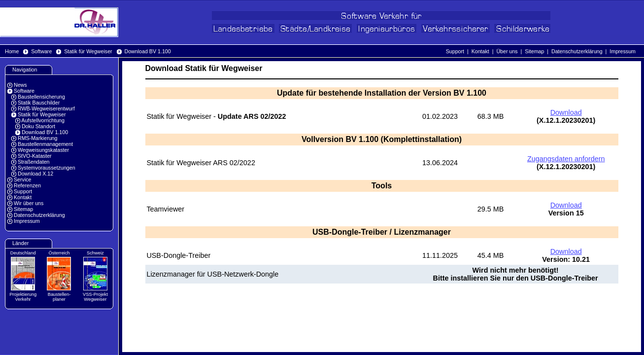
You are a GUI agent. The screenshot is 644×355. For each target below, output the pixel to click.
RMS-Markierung (38, 138)
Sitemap (534, 51)
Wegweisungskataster (43, 150)
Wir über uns (29, 203)
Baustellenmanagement (45, 144)
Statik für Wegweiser (88, 51)
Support (455, 51)
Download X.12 (35, 174)
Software (41, 51)
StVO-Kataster (35, 156)
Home (12, 51)
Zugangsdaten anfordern (566, 159)
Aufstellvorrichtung (43, 120)
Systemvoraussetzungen (47, 168)
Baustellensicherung (41, 97)
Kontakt (480, 51)
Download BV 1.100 (147, 51)
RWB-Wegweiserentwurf (46, 108)
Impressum (623, 51)
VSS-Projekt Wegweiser (95, 297)
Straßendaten (34, 162)
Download (566, 112)
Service (23, 179)
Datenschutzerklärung (577, 51)
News (20, 85)
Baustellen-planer (59, 297)
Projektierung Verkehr (23, 297)
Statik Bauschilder (39, 103)
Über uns (507, 51)
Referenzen (27, 185)
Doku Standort (38, 126)
